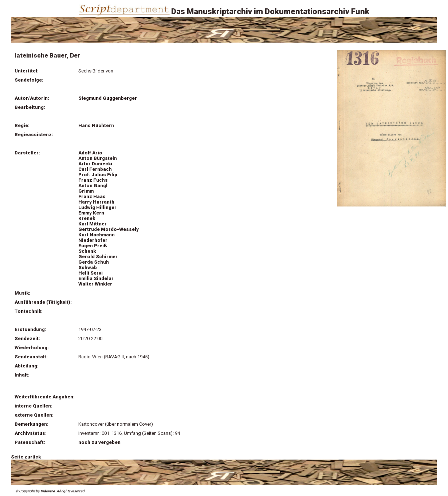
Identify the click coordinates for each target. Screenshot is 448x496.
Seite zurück (26, 457)
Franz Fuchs (93, 180)
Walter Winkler (95, 284)
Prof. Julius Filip (98, 175)
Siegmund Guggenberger (108, 98)
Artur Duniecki (95, 164)
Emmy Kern (91, 213)
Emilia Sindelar (96, 278)
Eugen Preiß (93, 246)
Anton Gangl (93, 186)
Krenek (87, 218)
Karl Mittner (93, 224)
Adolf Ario (90, 153)
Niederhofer (93, 240)
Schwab (88, 267)
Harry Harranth (96, 202)
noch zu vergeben (99, 442)
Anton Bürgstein (98, 158)
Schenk (87, 251)
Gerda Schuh (94, 262)
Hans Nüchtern (96, 125)
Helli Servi (91, 273)
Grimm (86, 191)
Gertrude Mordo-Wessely (109, 229)
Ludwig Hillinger (97, 207)
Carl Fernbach (95, 169)
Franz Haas (92, 196)
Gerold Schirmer (98, 257)
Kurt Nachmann (97, 235)
